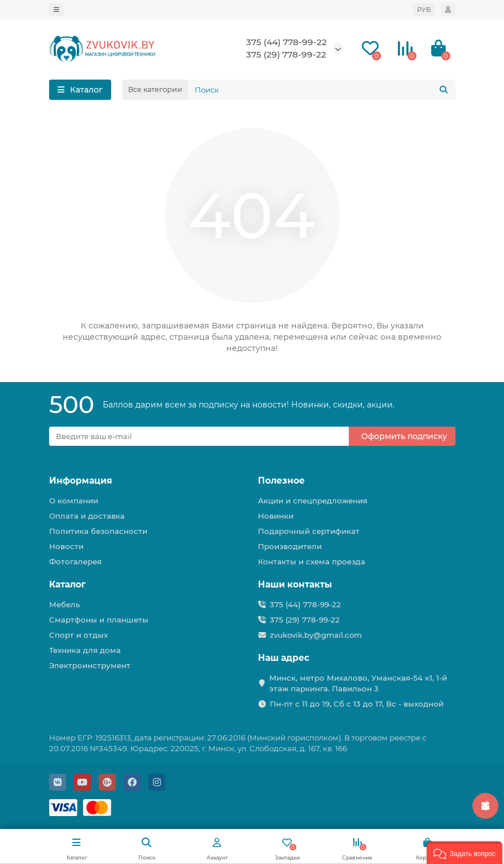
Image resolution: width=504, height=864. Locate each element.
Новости (66, 546)
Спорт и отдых (78, 635)
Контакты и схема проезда (312, 562)
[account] (448, 10)
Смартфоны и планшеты (99, 620)
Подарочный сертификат (309, 531)
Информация (81, 481)
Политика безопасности (98, 531)
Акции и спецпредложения (313, 501)
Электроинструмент (90, 665)
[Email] (199, 436)
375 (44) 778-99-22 (286, 42)
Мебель (65, 604)
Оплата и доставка (87, 516)
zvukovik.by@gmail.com (316, 635)
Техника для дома (85, 650)
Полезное (281, 481)
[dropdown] (56, 10)
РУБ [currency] (424, 10)
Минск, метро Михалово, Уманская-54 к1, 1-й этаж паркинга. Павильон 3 (358, 683)
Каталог (67, 584)
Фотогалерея (75, 562)
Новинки (276, 516)
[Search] (322, 90)
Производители (290, 546)
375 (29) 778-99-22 (286, 54)
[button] (464, 853)
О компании (74, 501)
